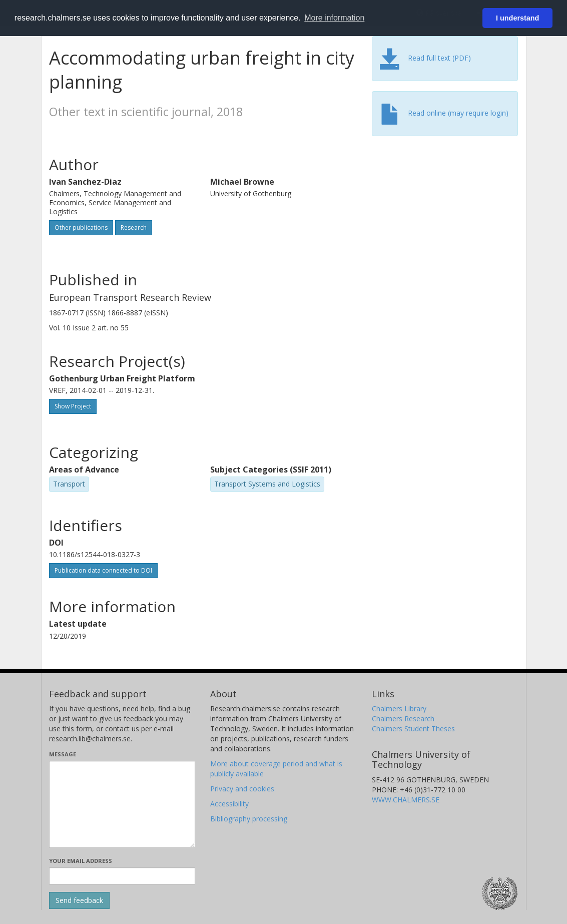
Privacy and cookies (242, 789)
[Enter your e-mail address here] (122, 876)
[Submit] (79, 900)
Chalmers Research (403, 719)
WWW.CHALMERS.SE (406, 800)
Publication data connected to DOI (103, 570)
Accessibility (229, 804)
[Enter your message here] (122, 804)
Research (134, 227)
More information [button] (334, 18)
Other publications (81, 227)
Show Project (73, 406)
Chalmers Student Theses (413, 729)
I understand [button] (517, 18)
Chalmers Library (399, 709)
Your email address (81, 861)
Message (63, 754)
